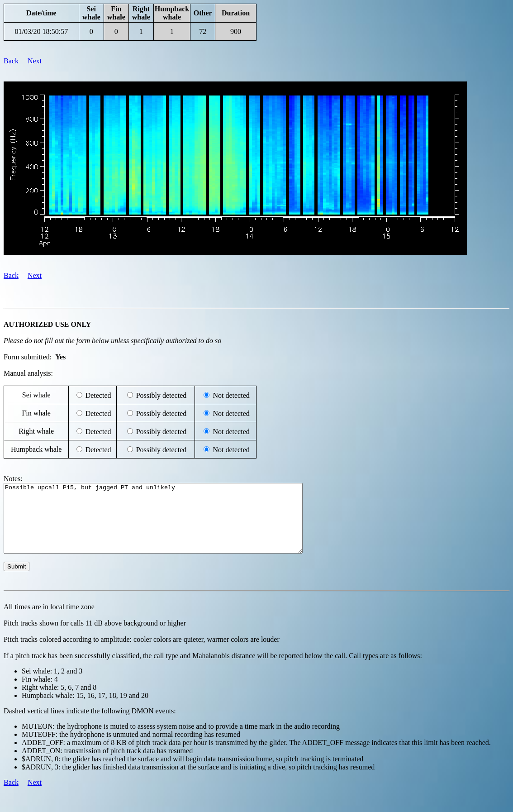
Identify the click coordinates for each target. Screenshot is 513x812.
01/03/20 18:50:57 (41, 31)
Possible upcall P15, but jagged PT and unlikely (171, 525)
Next (35, 61)
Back (11, 61)
